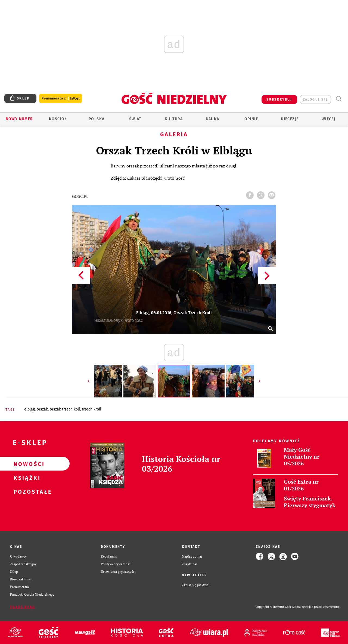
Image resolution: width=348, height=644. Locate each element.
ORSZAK (42, 409)
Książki (26, 478)
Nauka (213, 119)
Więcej (328, 119)
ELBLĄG (29, 409)
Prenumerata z (61, 99)
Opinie (251, 119)
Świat (135, 119)
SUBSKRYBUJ (279, 99)
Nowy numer (19, 119)
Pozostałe (26, 491)
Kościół (58, 119)
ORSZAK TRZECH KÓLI (65, 409)
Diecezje (290, 119)
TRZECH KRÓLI (91, 409)
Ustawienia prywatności (118, 572)
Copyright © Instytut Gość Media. (279, 607)
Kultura (174, 119)
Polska (97, 119)
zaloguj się (315, 99)
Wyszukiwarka (339, 99)
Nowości (26, 464)
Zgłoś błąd (23, 607)
